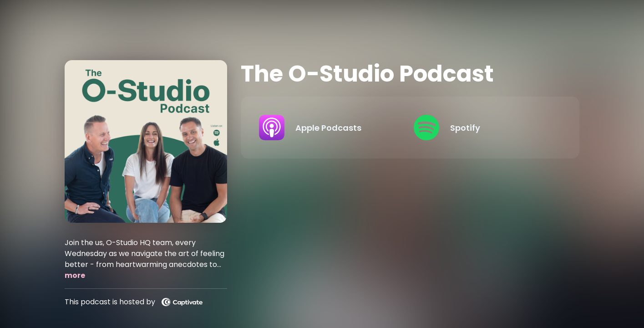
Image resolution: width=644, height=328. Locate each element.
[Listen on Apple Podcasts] (329, 128)
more (75, 275)
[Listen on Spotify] (484, 128)
